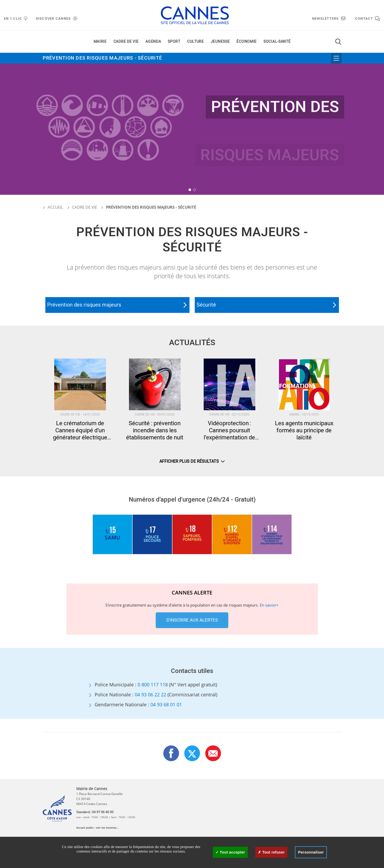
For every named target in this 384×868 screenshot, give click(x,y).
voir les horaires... (107, 828)
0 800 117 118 (153, 685)
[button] (190, 190)
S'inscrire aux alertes (192, 620)
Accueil (53, 207)
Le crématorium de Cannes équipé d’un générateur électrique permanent (80, 431)
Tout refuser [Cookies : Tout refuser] (271, 852)
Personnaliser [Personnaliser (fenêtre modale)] (311, 852)
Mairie (100, 42)
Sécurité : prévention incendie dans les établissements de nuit (155, 431)
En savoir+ (269, 605)
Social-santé (277, 42)
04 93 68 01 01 (166, 704)
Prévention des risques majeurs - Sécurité (102, 58)
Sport (174, 42)
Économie (247, 42)
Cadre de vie (126, 42)
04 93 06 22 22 (150, 695)
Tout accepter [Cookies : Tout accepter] (230, 852)
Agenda (153, 42)
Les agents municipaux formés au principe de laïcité (304, 431)
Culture (196, 42)
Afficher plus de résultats (192, 461)
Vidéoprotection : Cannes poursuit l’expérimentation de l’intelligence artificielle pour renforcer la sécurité (229, 431)
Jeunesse (220, 42)
